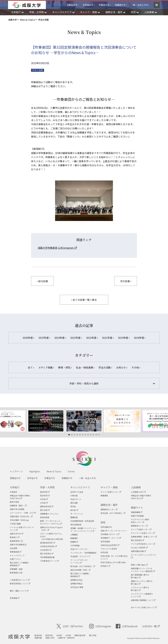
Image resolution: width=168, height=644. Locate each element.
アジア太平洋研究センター (143, 544)
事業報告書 (16, 552)
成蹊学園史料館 (138, 551)
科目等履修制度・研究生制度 (82, 521)
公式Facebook (127, 626)
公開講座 (74, 535)
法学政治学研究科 (49, 546)
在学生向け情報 (77, 587)
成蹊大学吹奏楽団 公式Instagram (57, 248)
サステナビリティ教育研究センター (140, 521)
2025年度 (44, 338)
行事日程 (74, 496)
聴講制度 (74, 517)
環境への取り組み (139, 565)
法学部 (44, 499)
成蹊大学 (19, 637)
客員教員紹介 (16, 541)
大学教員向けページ (49, 561)
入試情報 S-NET (138, 492)
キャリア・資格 (109, 487)
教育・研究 (65, 367)
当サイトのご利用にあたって (144, 607)
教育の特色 (14, 502)
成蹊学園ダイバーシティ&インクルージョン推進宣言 (143, 570)
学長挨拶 (13, 492)
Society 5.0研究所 (139, 547)
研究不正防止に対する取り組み (113, 562)
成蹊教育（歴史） (18, 505)
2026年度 (28, 338)
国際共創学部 (47, 506)
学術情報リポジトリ (110, 534)
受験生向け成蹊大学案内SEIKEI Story (20, 497)
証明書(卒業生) (76, 583)
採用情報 (15, 598)
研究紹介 (105, 566)
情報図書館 (137, 512)
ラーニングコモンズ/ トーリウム (79, 561)
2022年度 (92, 338)
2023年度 (76, 338)
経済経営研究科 (48, 543)
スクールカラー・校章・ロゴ (23, 513)
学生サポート (76, 499)
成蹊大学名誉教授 (18, 544)
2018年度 (140, 338)
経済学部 (45, 492)
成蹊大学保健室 (137, 516)
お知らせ (122, 367)
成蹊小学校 (50, 638)
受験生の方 (72, 5)
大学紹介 (15, 487)
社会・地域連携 (85, 367)
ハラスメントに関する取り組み (140, 589)
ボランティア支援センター (143, 533)
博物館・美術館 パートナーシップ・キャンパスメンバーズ (83, 530)
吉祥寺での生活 (77, 492)
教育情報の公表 (16, 573)
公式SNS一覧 (151, 626)
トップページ (16, 471)
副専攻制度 (45, 517)
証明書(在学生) (76, 580)
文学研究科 (46, 550)
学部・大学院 (47, 487)
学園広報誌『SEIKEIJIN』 (21, 516)
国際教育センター (109, 509)
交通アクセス (15, 559)
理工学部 (45, 510)
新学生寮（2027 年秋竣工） (83, 566)
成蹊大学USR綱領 (17, 509)
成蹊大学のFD (17, 534)
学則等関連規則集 (47, 557)
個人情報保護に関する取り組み (140, 576)
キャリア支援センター (111, 492)
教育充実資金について (20, 583)
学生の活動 (38, 70)
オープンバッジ (77, 514)
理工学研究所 (138, 540)
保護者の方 (120, 5)
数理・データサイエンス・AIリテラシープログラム (51, 522)
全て (31, 367)
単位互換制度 (76, 525)
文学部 (44, 503)
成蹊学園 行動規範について (143, 600)
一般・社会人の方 (139, 5)
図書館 (74, 542)
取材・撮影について (19, 591)
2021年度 (108, 338)
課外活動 (74, 503)
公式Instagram (100, 626)
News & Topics (54, 471)
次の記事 (126, 281)
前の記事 (42, 281)
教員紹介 (15, 537)
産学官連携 (105, 541)
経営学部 (45, 496)
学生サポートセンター (79, 549)
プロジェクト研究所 (109, 549)
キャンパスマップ (17, 555)
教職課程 (74, 538)
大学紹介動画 (15, 524)
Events (71, 471)
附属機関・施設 (16, 569)
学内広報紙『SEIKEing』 (20, 520)
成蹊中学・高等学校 (66, 638)
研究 (103, 522)
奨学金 (73, 506)
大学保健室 (75, 545)
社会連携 (13, 548)
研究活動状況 (106, 527)
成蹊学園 (38, 638)
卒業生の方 (104, 5)
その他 (136, 367)
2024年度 (60, 338)
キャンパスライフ (80, 487)
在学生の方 (88, 5)
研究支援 (104, 552)
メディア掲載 (46, 367)
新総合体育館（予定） (80, 570)
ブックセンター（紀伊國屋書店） (84, 553)
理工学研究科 (47, 554)
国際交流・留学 (109, 505)
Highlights (35, 471)
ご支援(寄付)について (20, 580)
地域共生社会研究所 (110, 545)
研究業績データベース (111, 538)
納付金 (74, 510)
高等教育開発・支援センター (144, 537)
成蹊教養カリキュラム (49, 514)
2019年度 (124, 338)
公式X (71, 626)
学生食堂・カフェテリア (80, 556)
